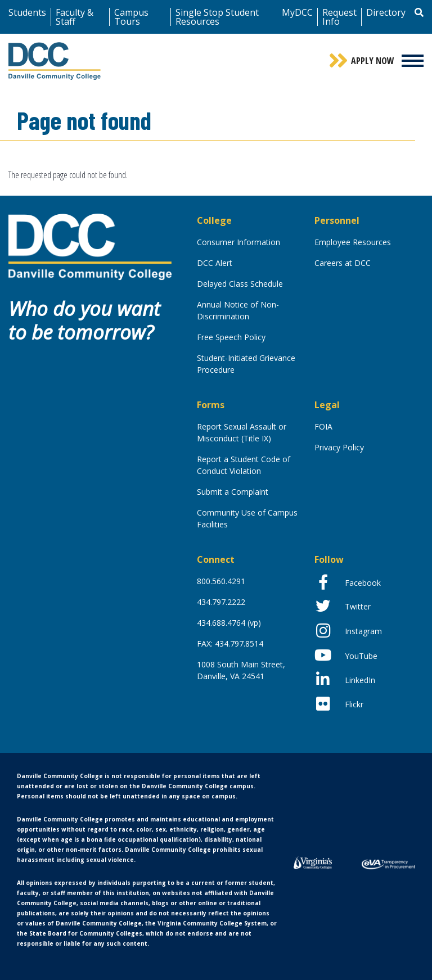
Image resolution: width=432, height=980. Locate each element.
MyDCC (297, 12)
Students (27, 12)
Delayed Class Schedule (240, 284)
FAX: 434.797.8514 (230, 643)
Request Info (339, 17)
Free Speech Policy (231, 337)
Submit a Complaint (233, 492)
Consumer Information (238, 242)
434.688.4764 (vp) (229, 623)
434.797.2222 (221, 602)
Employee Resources (353, 242)
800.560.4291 (221, 581)
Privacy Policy (339, 447)
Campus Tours (131, 17)
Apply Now (373, 61)
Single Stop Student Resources (217, 17)
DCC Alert (215, 263)
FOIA (323, 426)
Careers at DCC (343, 263)
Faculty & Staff (75, 17)
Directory (386, 12)
